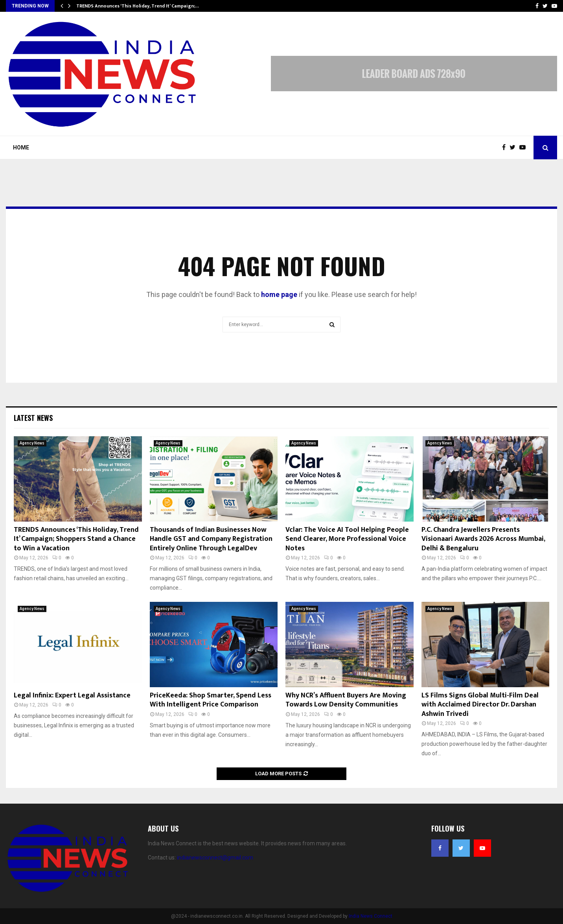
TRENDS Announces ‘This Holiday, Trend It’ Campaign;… (138, 6)
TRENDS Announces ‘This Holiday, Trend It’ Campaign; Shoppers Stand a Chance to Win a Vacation (76, 539)
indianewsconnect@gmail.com (215, 858)
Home (21, 148)
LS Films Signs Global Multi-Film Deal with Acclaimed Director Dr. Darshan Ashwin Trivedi (480, 705)
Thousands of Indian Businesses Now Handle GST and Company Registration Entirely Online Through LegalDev (211, 539)
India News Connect (371, 916)
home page (279, 294)
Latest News (33, 418)
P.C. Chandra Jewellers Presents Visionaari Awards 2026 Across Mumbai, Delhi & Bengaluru (483, 539)
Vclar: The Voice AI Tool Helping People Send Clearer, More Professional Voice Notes (347, 539)
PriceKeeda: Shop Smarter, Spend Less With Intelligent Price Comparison (211, 700)
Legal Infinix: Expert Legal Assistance (72, 695)
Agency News (32, 443)
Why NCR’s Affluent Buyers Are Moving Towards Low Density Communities (346, 700)
